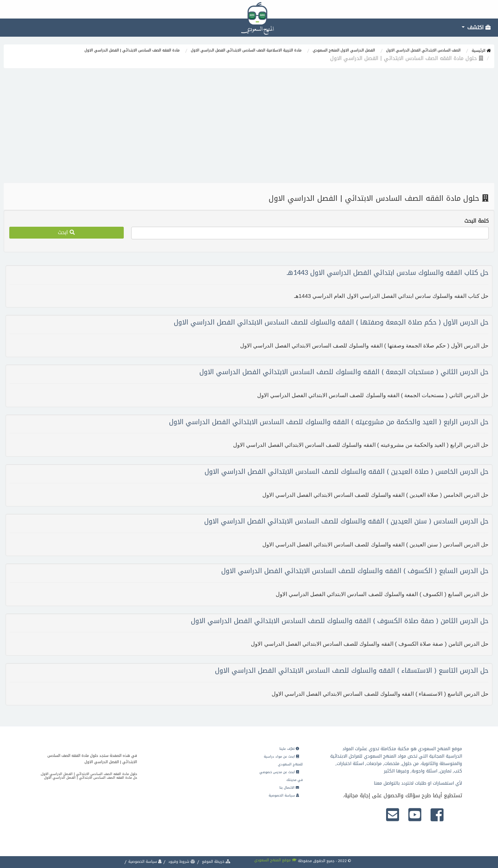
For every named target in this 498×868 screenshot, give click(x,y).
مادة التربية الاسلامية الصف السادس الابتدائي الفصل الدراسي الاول (246, 50)
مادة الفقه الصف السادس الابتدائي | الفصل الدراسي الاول (132, 50)
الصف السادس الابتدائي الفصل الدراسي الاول (423, 50)
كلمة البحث (477, 221)
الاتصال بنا (289, 788)
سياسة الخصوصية (284, 795)
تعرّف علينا (289, 749)
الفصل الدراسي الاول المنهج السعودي (344, 50)
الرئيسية (481, 51)
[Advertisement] (249, 127)
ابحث (66, 232)
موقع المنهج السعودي (275, 860)
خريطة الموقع (216, 862)
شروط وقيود (181, 862)
